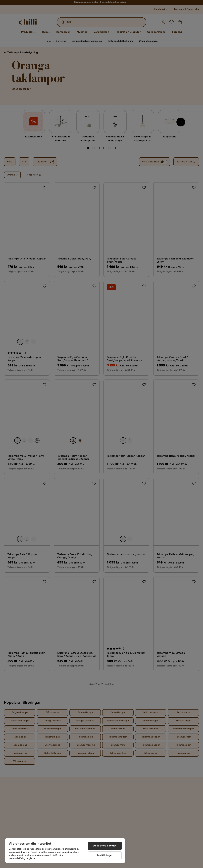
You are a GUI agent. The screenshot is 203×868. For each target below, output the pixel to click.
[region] (65, 851)
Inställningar (105, 855)
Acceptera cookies (105, 846)
